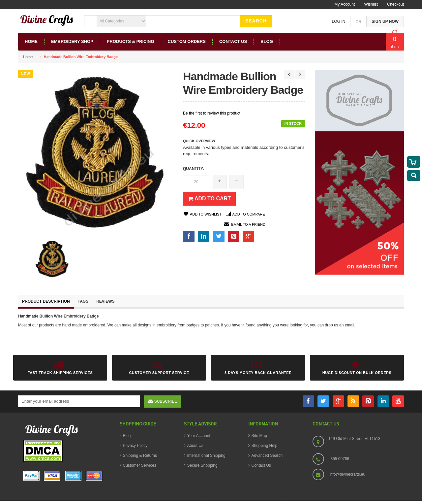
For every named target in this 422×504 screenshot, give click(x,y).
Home (28, 57)
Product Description (46, 301)
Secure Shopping (202, 465)
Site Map (259, 436)
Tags (83, 301)
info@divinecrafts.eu (347, 474)
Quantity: (194, 169)
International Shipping (206, 455)
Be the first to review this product (212, 113)
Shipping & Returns (140, 455)
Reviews (105, 301)
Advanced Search (267, 455)
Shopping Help (265, 446)
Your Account (199, 436)
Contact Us (261, 465)
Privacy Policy (135, 446)
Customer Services (140, 465)
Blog (127, 436)
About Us (195, 446)
